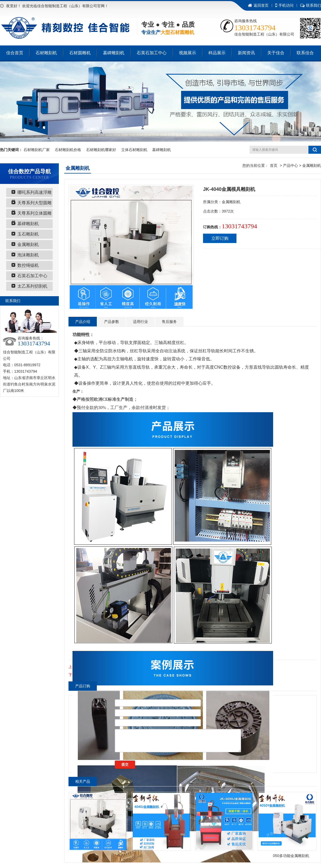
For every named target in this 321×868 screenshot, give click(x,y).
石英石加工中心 (152, 53)
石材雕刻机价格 (68, 150)
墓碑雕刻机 (114, 53)
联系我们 (311, 5)
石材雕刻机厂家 (37, 150)
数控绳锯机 (28, 265)
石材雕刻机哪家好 (101, 150)
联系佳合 (305, 53)
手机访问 (284, 5)
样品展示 (217, 53)
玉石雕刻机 (28, 234)
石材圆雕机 (80, 53)
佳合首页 (15, 53)
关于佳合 (276, 53)
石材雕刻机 (46, 53)
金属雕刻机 (28, 244)
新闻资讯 (246, 53)
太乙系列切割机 (32, 286)
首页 (274, 165)
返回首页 (258, 5)
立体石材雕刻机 (134, 150)
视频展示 (188, 53)
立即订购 (220, 238)
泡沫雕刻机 (28, 255)
